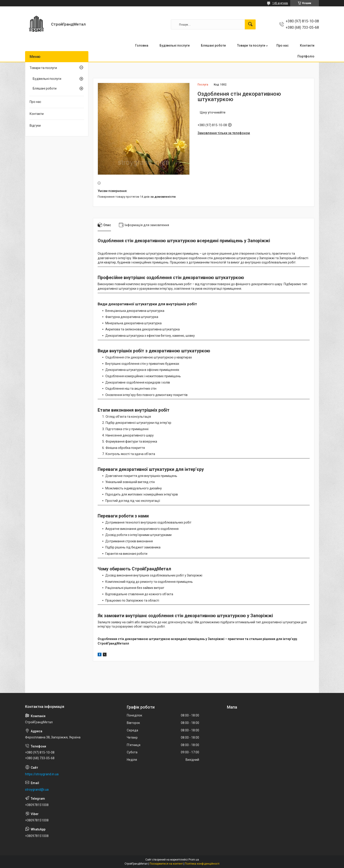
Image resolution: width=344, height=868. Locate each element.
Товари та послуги (251, 45)
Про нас (283, 45)
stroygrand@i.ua (37, 790)
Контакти (307, 45)
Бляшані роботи (213, 45)
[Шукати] (250, 24)
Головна (142, 45)
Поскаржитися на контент (166, 864)
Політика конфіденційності (202, 864)
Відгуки (35, 126)
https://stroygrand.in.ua (42, 774)
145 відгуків (280, 3)
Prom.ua (194, 860)
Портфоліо (306, 56)
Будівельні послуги (175, 45)
